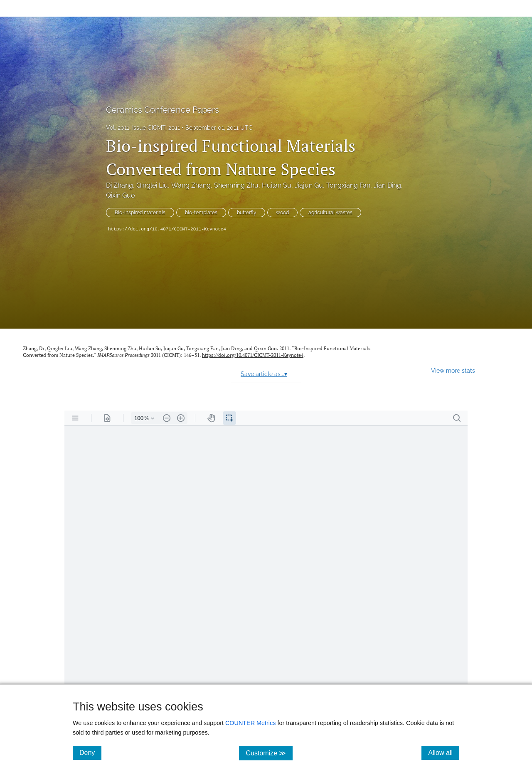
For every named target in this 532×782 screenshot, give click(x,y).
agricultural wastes (330, 213)
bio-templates (201, 213)
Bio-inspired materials (140, 213)
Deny (90, 752)
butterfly (247, 213)
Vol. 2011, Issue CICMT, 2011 (143, 128)
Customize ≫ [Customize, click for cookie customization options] (269, 753)
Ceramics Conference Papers (163, 110)
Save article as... (264, 374)
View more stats (453, 370)
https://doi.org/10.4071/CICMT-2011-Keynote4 (167, 229)
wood (282, 213)
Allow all (444, 752)
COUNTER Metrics (251, 723)
